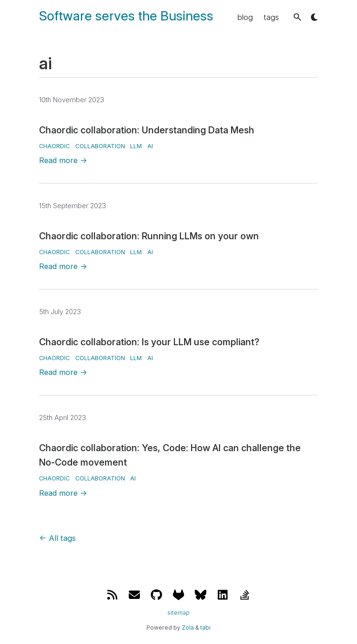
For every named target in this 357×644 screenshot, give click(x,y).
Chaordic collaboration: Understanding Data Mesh (147, 130)
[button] (297, 17)
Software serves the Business (126, 16)
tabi (205, 628)
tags (271, 17)
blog (245, 17)
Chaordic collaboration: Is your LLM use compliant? (149, 342)
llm (136, 146)
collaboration (100, 146)
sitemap (178, 613)
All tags (57, 538)
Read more (63, 160)
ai (150, 146)
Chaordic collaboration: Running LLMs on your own (149, 236)
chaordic (54, 146)
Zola (188, 628)
